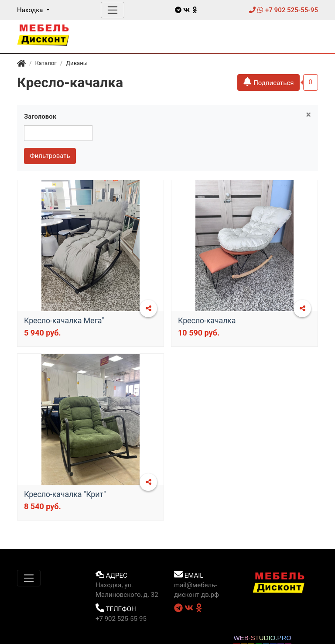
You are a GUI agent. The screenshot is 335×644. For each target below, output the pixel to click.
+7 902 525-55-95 (284, 10)
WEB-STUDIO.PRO (262, 638)
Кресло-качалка (207, 320)
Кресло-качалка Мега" (64, 320)
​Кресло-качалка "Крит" (65, 494)
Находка (31, 10)
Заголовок (40, 116)
